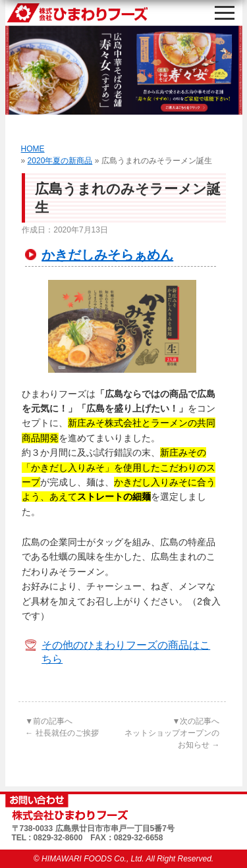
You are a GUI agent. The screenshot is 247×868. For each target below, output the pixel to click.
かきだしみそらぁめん (107, 255)
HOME (33, 149)
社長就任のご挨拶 (62, 733)
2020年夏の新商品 (60, 161)
